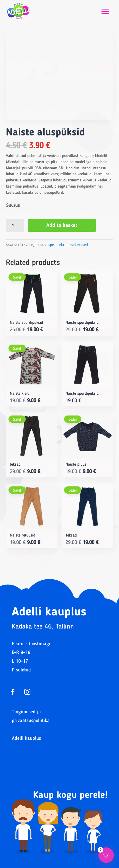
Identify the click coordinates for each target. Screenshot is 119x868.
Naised (83, 245)
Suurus (13, 206)
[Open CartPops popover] (106, 855)
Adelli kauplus (26, 739)
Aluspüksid (67, 245)
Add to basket (62, 226)
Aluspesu (50, 245)
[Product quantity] (15, 225)
